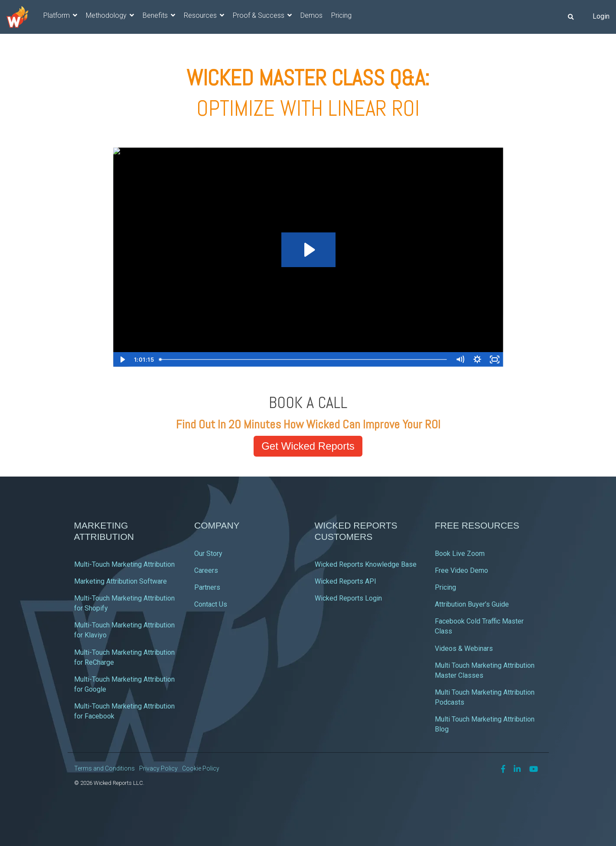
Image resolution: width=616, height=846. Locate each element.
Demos (311, 15)
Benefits (156, 15)
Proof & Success (259, 15)
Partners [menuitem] (207, 587)
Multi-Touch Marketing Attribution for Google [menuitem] (125, 684)
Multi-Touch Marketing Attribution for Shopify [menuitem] (125, 603)
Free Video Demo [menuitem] (461, 570)
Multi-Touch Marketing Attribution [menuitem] (124, 564)
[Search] (570, 17)
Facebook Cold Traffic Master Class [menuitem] (480, 626)
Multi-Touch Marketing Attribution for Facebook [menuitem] (125, 711)
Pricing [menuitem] (445, 587)
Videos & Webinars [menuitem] (464, 648)
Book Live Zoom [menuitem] (460, 554)
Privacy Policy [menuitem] (158, 768)
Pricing (341, 15)
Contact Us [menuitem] (211, 604)
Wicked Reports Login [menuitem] (348, 598)
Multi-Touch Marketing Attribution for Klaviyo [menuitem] (125, 630)
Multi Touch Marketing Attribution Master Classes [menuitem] (486, 670)
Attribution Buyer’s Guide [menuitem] (472, 604)
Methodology (107, 15)
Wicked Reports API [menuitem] (345, 581)
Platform (57, 15)
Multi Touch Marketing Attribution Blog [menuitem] (486, 724)
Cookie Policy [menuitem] (201, 768)
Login (601, 16)
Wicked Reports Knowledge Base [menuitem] (366, 564)
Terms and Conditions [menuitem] (104, 768)
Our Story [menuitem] (208, 554)
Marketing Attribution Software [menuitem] (121, 581)
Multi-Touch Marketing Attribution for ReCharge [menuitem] (125, 657)
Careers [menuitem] (206, 570)
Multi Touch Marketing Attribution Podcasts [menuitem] (486, 697)
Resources (201, 15)
